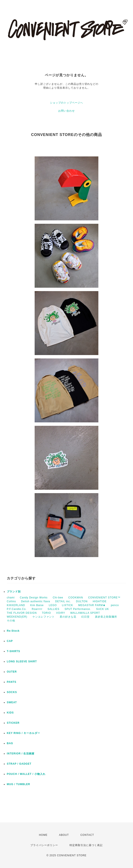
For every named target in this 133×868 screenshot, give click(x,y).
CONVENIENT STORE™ (104, 598)
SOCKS (12, 692)
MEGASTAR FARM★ (92, 605)
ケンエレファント (44, 617)
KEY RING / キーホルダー (23, 733)
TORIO (46, 613)
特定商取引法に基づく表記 (86, 845)
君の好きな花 (68, 617)
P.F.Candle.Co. (17, 609)
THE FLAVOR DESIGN (22, 613)
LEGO (53, 605)
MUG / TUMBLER (18, 784)
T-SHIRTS (13, 651)
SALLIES (54, 609)
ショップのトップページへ (66, 103)
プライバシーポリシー (44, 845)
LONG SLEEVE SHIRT (22, 661)
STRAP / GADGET (19, 764)
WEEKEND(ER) (17, 617)
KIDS (10, 713)
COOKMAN (76, 598)
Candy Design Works (34, 598)
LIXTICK (67, 605)
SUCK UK (102, 609)
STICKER (13, 723)
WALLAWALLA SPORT (85, 613)
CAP (10, 641)
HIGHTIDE (100, 601)
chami (11, 598)
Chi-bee (58, 598)
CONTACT (87, 835)
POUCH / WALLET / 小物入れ (26, 774)
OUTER (12, 672)
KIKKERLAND (16, 605)
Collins (11, 601)
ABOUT (64, 835)
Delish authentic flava (35, 601)
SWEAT (12, 702)
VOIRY (61, 613)
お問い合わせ (66, 111)
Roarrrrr (37, 609)
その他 (11, 621)
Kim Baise (37, 605)
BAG (10, 743)
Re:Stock (13, 631)
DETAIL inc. (63, 601)
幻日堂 (86, 617)
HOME (43, 835)
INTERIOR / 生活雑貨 (21, 754)
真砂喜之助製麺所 (106, 617)
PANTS (12, 682)
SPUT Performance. (78, 609)
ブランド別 (14, 592)
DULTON (82, 601)
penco (115, 605)
